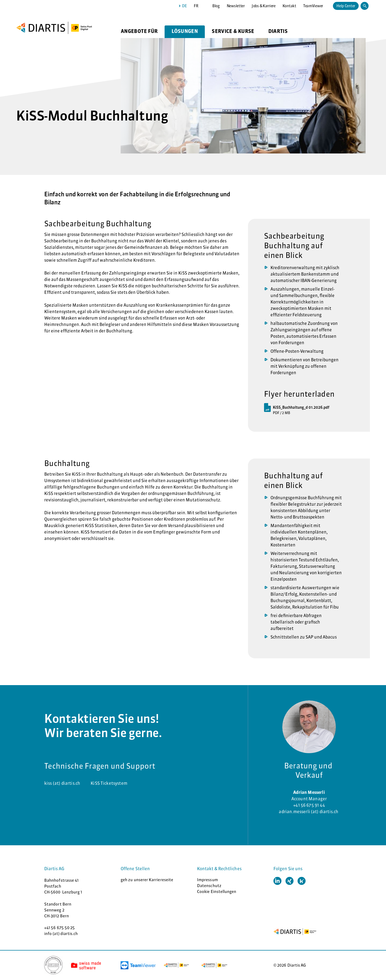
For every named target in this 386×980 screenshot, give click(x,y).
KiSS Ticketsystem (109, 783)
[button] (277, 881)
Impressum (207, 880)
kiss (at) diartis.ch (62, 783)
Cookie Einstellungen (217, 891)
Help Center (346, 6)
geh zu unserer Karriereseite (147, 880)
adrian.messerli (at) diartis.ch (309, 812)
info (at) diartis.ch (61, 934)
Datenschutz (209, 886)
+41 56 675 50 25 (60, 928)
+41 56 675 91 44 (309, 805)
